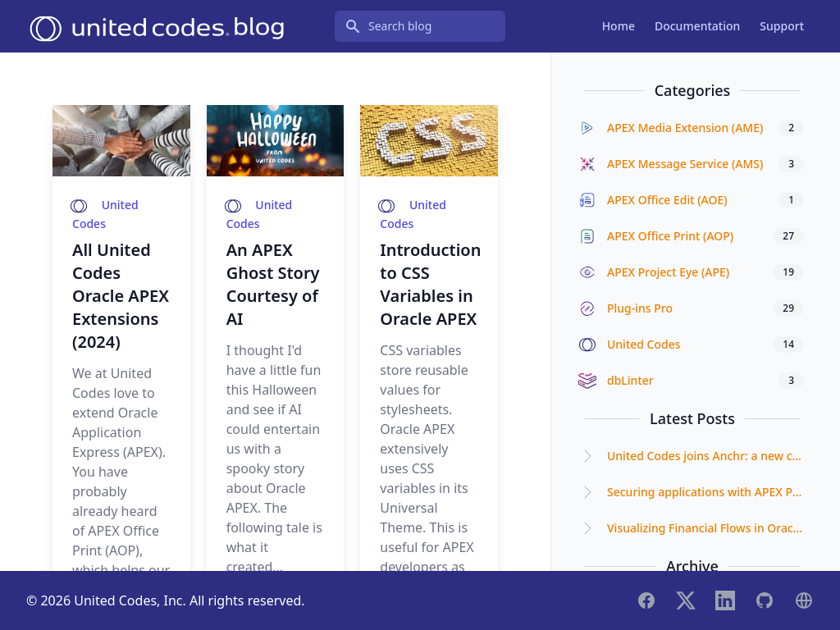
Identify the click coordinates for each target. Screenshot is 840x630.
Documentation (697, 26)
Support (782, 26)
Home (619, 26)
